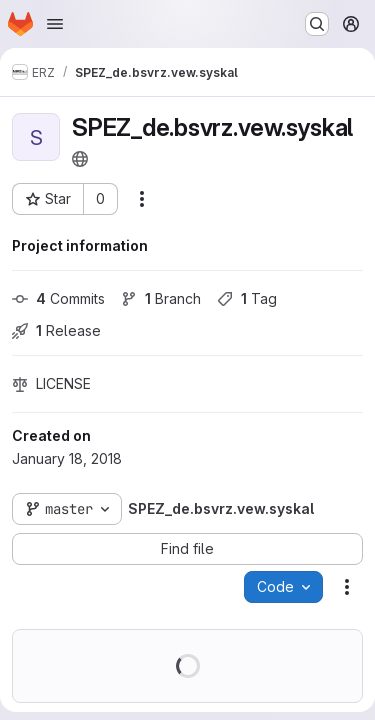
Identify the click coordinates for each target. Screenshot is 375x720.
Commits (58, 298)
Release (56, 330)
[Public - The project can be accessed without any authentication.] (80, 159)
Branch (161, 298)
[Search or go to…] (317, 24)
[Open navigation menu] (55, 24)
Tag (247, 298)
